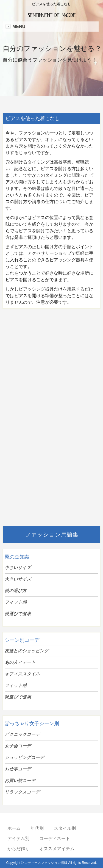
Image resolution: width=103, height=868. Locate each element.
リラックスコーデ (22, 792)
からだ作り (18, 849)
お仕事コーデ (18, 769)
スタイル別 (65, 828)
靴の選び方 (16, 591)
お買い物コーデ (20, 780)
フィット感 (16, 602)
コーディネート (55, 838)
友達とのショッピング (27, 651)
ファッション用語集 (51, 534)
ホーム (14, 828)
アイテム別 (18, 838)
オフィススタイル (22, 674)
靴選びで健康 (18, 614)
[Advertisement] (51, 366)
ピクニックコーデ (22, 734)
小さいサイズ (18, 567)
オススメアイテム (57, 849)
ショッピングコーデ (24, 757)
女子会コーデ (18, 746)
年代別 (37, 828)
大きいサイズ (18, 579)
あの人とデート (20, 662)
